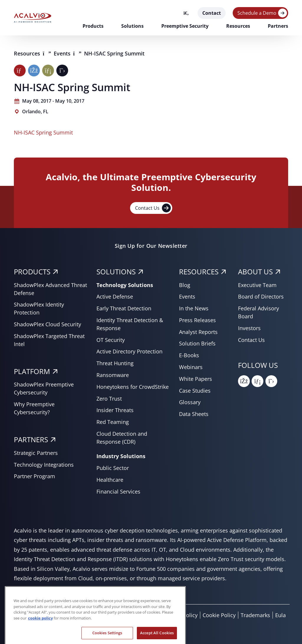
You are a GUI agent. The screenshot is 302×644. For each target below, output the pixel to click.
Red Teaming (113, 422)
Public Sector (113, 468)
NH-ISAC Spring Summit (43, 132)
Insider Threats (115, 410)
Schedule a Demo (257, 13)
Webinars (191, 367)
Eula (280, 615)
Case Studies (195, 391)
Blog (185, 285)
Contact (212, 13)
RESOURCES (199, 272)
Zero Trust (109, 399)
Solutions (132, 26)
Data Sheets (194, 414)
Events (63, 53)
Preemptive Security (185, 26)
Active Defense (115, 296)
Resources (238, 26)
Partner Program (35, 476)
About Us (255, 272)
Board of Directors (261, 296)
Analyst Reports (198, 332)
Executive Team (257, 285)
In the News (194, 308)
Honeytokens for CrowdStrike (133, 387)
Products (93, 26)
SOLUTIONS (116, 272)
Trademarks (255, 615)
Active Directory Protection (129, 351)
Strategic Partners (36, 453)
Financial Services (118, 491)
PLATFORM (32, 371)
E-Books (189, 355)
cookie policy (40, 625)
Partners (278, 26)
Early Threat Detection (124, 308)
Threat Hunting (115, 363)
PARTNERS (31, 439)
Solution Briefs (197, 343)
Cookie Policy (219, 615)
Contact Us (153, 208)
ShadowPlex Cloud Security (47, 324)
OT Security (111, 340)
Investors (249, 328)
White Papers (196, 379)
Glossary (190, 402)
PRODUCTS (32, 272)
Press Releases (197, 320)
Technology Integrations (44, 465)
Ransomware (113, 375)
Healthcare (110, 480)
